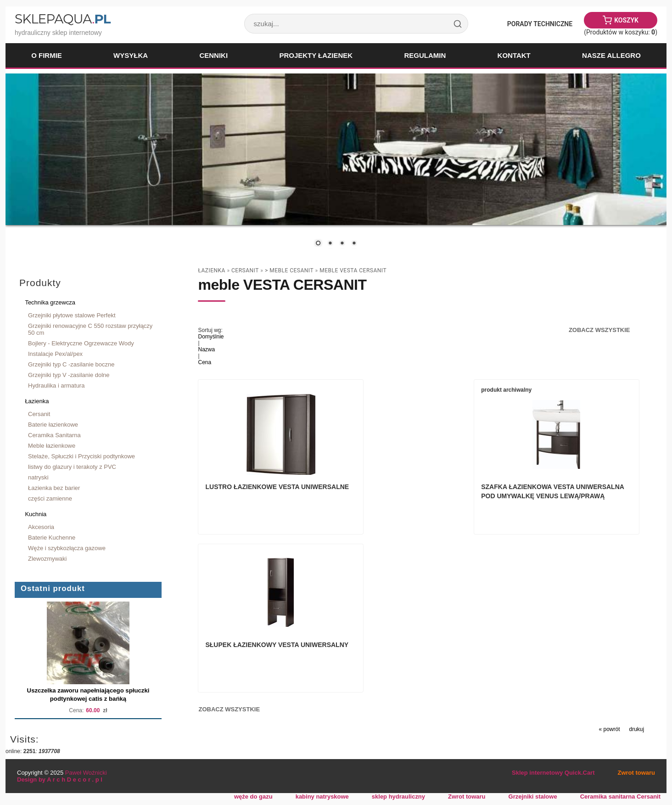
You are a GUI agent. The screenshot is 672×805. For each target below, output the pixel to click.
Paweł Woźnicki (86, 773)
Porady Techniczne (540, 24)
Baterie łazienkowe (53, 425)
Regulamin (425, 55)
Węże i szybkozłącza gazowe (67, 548)
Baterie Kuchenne (52, 538)
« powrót (609, 576)
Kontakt (514, 55)
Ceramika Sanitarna (54, 435)
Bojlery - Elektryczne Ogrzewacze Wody (81, 343)
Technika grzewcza (50, 302)
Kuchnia (36, 514)
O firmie (47, 55)
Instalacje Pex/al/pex (55, 354)
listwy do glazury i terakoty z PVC (72, 467)
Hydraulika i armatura (56, 386)
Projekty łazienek (316, 55)
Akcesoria (41, 527)
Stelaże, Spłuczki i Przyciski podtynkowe (81, 456)
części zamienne (50, 498)
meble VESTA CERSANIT (353, 270)
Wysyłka (131, 55)
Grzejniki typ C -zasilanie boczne (71, 364)
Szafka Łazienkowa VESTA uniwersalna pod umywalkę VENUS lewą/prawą (414, 498)
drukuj (637, 576)
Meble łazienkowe (52, 446)
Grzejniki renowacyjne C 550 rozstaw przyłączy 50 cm (90, 329)
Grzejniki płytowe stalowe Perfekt (72, 315)
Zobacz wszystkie (599, 330)
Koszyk (626, 20)
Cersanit (39, 414)
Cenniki (213, 55)
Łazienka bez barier (54, 488)
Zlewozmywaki (47, 559)
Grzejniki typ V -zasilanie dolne (69, 375)
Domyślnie (211, 337)
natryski (38, 477)
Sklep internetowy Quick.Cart (553, 773)
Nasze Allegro (611, 55)
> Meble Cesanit (289, 270)
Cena (204, 362)
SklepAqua (62, 19)
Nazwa (206, 349)
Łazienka (37, 401)
